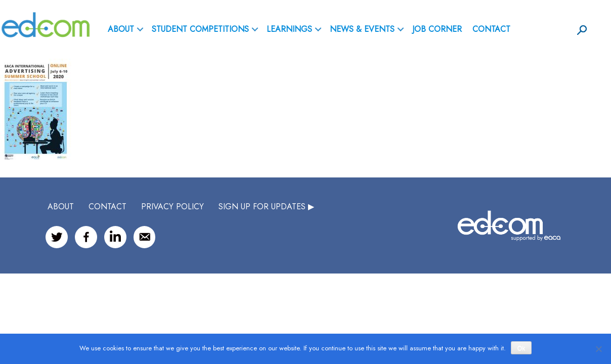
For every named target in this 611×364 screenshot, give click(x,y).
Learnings (289, 29)
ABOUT (121, 29)
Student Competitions (200, 29)
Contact (491, 29)
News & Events (362, 29)
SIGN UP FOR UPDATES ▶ (266, 207)
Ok (521, 348)
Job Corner (437, 29)
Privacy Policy (172, 207)
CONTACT (107, 207)
